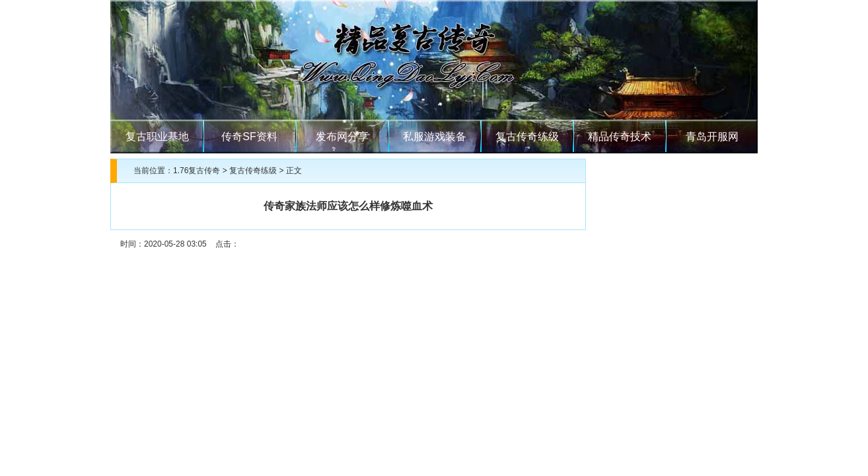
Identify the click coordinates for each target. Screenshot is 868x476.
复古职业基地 (157, 137)
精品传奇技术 (620, 137)
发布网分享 (342, 137)
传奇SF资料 (249, 137)
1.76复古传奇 (197, 171)
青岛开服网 (712, 137)
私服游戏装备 (435, 137)
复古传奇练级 (527, 137)
